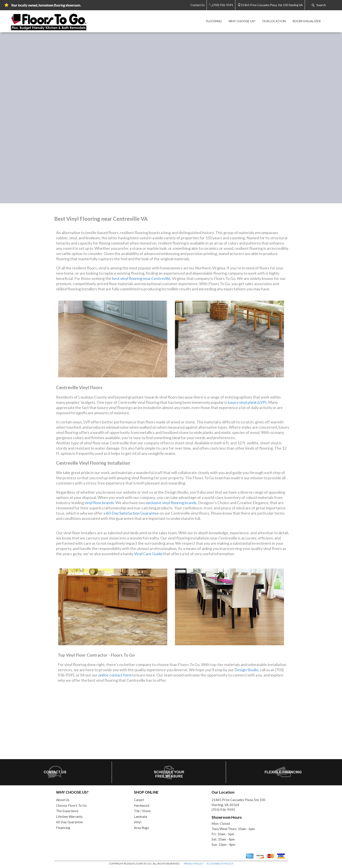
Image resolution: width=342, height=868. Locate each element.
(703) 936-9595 (223, 810)
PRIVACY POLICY (194, 864)
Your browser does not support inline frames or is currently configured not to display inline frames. (171, 725)
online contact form (115, 675)
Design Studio (246, 670)
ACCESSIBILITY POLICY (220, 864)
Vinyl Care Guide (148, 554)
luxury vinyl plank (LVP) (247, 402)
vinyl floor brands (99, 503)
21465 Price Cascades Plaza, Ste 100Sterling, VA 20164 (239, 802)
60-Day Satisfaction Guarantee (132, 513)
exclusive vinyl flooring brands (171, 503)
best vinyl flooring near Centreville (141, 278)
